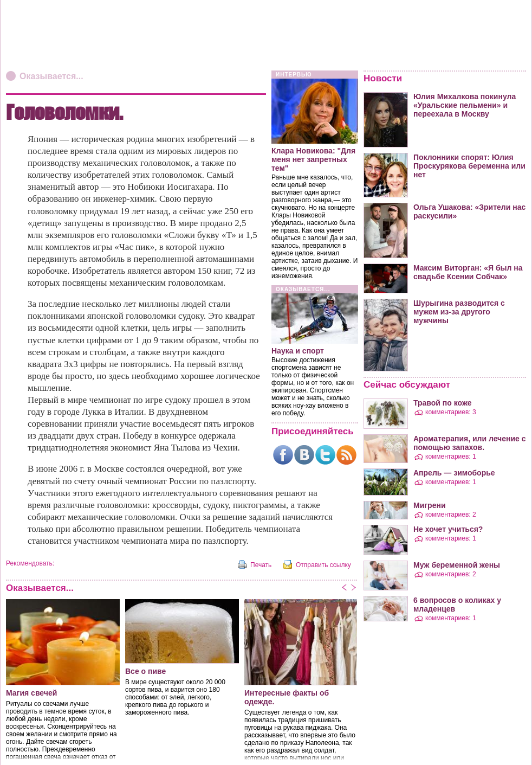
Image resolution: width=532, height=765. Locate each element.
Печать (261, 565)
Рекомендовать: (30, 563)
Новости (383, 78)
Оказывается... (51, 76)
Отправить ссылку (323, 565)
